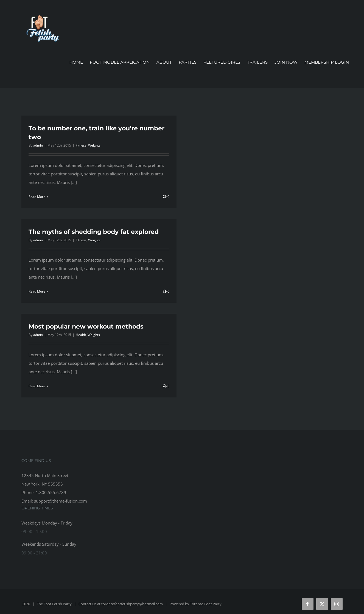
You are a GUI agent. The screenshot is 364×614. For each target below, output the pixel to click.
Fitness (81, 145)
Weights (94, 145)
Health (81, 335)
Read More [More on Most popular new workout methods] (37, 386)
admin (38, 145)
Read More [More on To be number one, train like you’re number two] (37, 197)
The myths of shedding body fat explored (94, 232)
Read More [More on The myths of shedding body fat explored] (37, 291)
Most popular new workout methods (86, 326)
